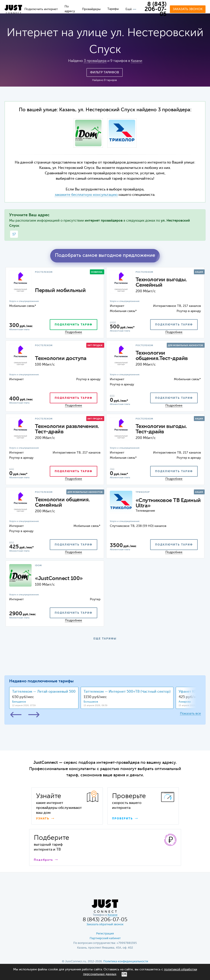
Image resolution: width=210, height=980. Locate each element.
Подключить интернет (41, 9)
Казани (136, 61)
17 (14, 234)
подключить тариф (74, 325)
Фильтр (105, 72)
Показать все (190, 714)
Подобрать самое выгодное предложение (105, 255)
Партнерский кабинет (105, 938)
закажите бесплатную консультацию (86, 195)
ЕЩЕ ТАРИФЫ (105, 639)
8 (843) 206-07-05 (156, 9)
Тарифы (113, 9)
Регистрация (105, 934)
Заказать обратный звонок (105, 924)
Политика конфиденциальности (126, 961)
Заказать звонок (188, 9)
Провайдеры (91, 9)
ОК (124, 974)
